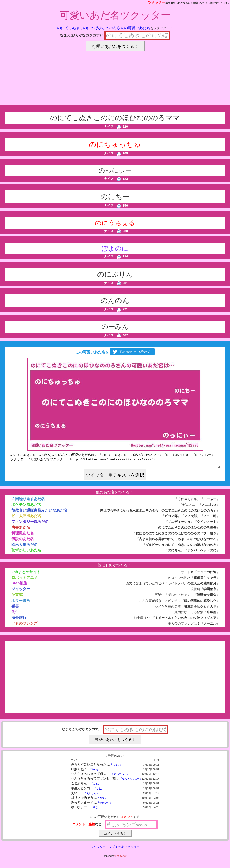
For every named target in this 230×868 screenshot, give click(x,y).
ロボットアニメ (24, 580)
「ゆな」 (95, 810)
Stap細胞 (19, 586)
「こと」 (95, 787)
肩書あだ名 (21, 530)
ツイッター (21, 592)
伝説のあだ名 (23, 542)
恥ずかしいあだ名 (26, 553)
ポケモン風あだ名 (26, 507)
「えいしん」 (91, 796)
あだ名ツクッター (127, 850)
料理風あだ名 (23, 536)
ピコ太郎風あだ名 (26, 519)
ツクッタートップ (103, 850)
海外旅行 (19, 621)
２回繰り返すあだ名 (28, 502)
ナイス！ (112, 126)
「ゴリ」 (102, 801)
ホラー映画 (21, 603)
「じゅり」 (116, 768)
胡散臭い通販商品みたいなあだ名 (39, 513)
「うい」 (94, 772)
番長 (15, 609)
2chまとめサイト (26, 575)
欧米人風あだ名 (24, 547)
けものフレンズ (24, 626)
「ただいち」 (104, 806)
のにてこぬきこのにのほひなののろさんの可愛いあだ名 (104, 28)
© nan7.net (120, 859)
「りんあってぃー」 (118, 777)
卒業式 (17, 597)
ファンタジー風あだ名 (30, 525)
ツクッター (157, 2)
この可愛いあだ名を (115, 352)
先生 (15, 615)
